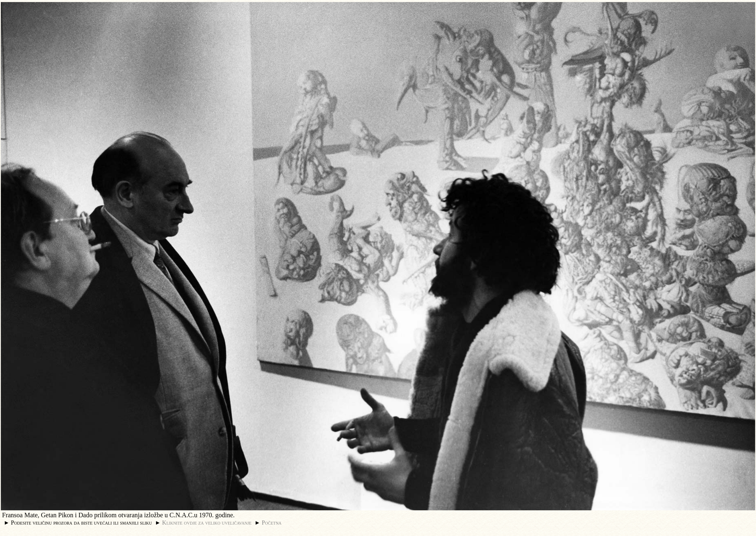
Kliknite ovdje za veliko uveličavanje (207, 523)
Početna (272, 523)
